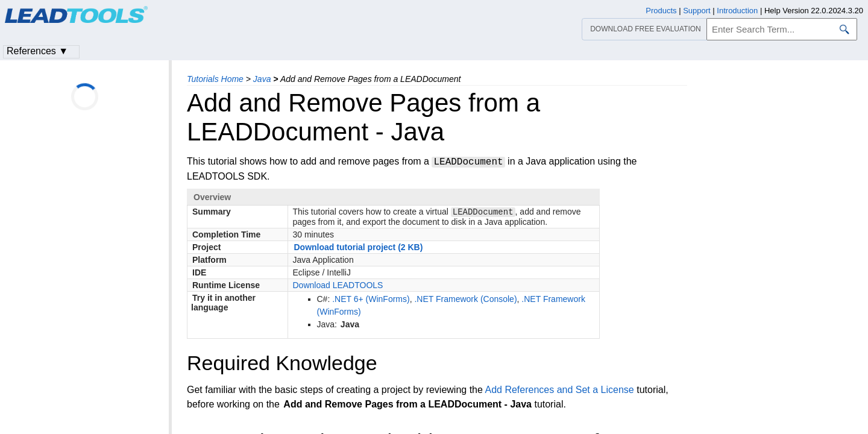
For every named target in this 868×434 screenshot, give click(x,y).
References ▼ (37, 51)
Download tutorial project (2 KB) (359, 248)
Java (262, 79)
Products (661, 11)
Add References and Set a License (559, 391)
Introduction (737, 11)
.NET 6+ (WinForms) (371, 300)
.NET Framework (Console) (465, 300)
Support (697, 11)
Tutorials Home (215, 79)
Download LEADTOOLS (338, 286)
